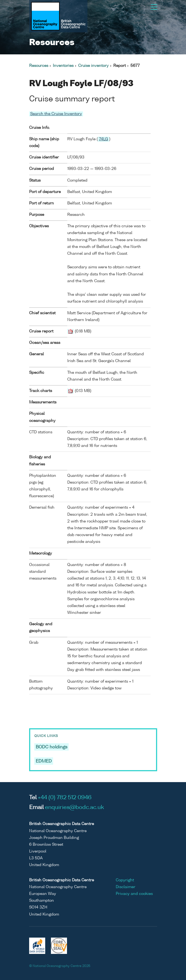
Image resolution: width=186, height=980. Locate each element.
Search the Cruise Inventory (56, 114)
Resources (39, 66)
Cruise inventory (93, 66)
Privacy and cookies (134, 894)
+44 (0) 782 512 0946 (65, 798)
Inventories (63, 66)
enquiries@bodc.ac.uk (74, 808)
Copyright (125, 880)
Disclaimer (126, 887)
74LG (103, 139)
